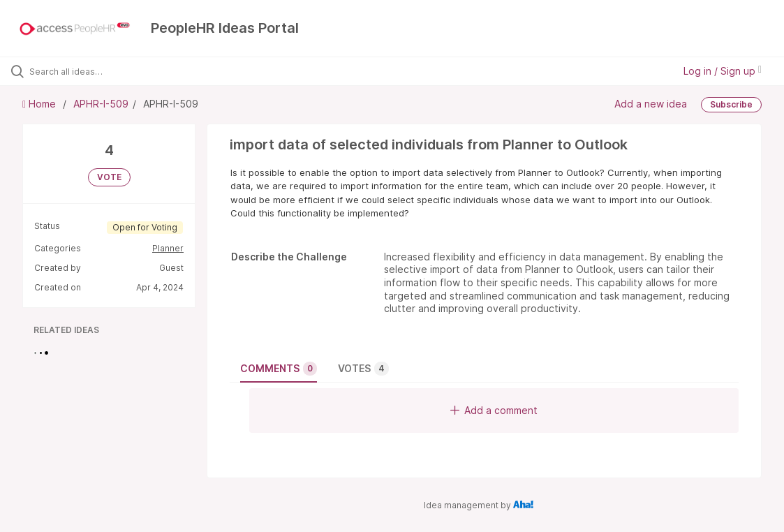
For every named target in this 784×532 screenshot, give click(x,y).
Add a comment (494, 410)
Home (40, 104)
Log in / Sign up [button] (723, 71)
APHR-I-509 (101, 104)
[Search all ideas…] (96, 71)
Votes (363, 369)
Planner (168, 248)
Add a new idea (651, 104)
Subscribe (731, 104)
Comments (279, 369)
